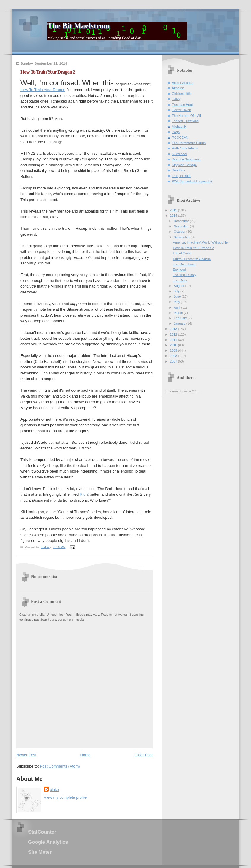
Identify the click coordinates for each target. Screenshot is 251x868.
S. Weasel (179, 154)
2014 (174, 216)
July (177, 291)
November (182, 226)
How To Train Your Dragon (43, 90)
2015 (174, 210)
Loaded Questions (185, 121)
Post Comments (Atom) (60, 766)
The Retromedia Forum (189, 143)
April (177, 307)
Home (85, 755)
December (182, 221)
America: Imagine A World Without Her (201, 242)
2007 (174, 361)
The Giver (180, 280)
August (179, 286)
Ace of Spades (183, 83)
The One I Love (184, 264)
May (177, 302)
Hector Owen (181, 110)
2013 (174, 329)
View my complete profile (65, 797)
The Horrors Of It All (186, 116)
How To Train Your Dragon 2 (194, 248)
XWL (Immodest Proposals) (192, 181)
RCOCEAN (180, 138)
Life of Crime (182, 253)
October (180, 232)
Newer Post (26, 755)
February (181, 318)
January (180, 323)
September (182, 237)
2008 (174, 356)
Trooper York (181, 176)
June (178, 296)
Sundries (178, 170)
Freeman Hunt (182, 105)
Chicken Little (182, 94)
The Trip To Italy (185, 275)
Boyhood (180, 269)
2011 (174, 340)
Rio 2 (84, 494)
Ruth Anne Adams (185, 148)
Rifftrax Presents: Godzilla (192, 259)
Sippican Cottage (184, 165)
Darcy (176, 99)
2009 (174, 350)
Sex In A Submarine (186, 159)
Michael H (179, 127)
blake (54, 790)
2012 (174, 334)
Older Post (144, 755)
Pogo (176, 132)
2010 (174, 345)
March (179, 313)
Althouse (178, 88)
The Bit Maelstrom (79, 26)
